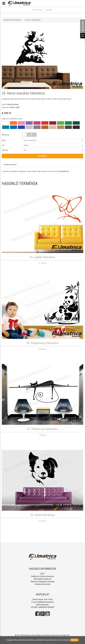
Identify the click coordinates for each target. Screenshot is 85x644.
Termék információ (10, 165)
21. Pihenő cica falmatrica (42, 429)
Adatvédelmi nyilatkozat (43, 579)
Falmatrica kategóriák (12, 20)
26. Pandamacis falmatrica (42, 343)
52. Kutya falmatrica (42, 515)
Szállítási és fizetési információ (43, 576)
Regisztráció (38, 10)
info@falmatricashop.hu (45, 602)
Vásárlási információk (42, 584)
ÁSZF (43, 574)
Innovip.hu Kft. (65, 635)
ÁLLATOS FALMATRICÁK (33, 20)
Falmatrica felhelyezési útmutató (42, 582)
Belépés (50, 10)
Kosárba (43, 156)
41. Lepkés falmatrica (42, 257)
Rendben (74, 640)
